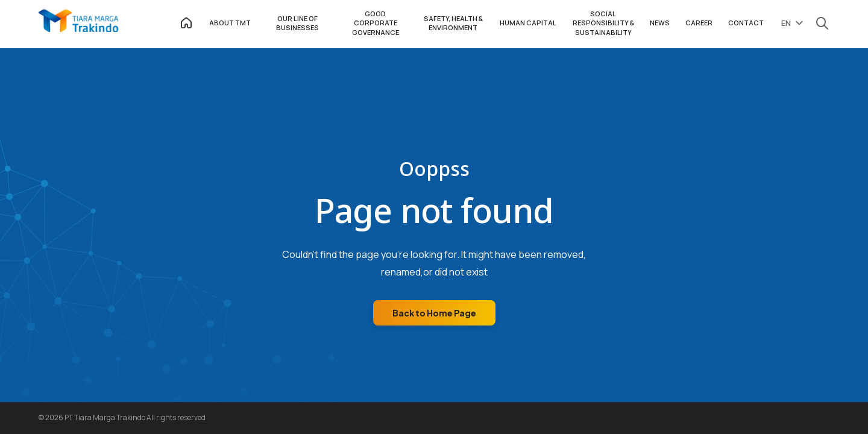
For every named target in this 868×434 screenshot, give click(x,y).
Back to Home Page (434, 313)
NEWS (660, 23)
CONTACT (746, 23)
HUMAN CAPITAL (528, 23)
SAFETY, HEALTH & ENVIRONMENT (453, 23)
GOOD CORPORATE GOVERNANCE (376, 23)
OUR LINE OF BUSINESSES (297, 23)
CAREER (699, 23)
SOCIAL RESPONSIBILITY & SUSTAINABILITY (603, 23)
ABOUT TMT (230, 23)
